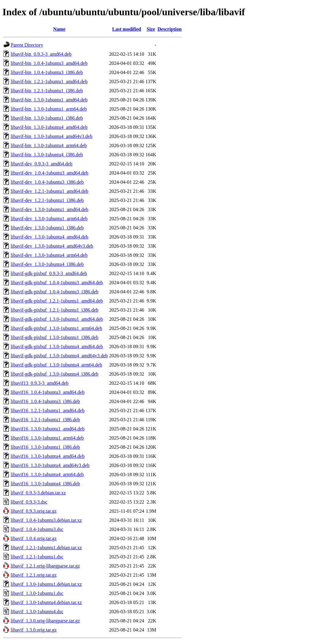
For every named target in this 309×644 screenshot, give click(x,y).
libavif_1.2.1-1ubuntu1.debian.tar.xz (46, 548)
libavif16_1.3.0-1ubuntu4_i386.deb (45, 484)
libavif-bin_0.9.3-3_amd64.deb (41, 54)
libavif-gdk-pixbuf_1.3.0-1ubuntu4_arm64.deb (56, 365)
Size (151, 29)
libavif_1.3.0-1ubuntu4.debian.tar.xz (46, 602)
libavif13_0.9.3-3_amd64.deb (40, 383)
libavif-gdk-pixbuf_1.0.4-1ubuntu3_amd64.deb (57, 283)
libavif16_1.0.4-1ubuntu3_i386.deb (45, 401)
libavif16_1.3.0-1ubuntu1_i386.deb (45, 447)
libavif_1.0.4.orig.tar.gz (34, 538)
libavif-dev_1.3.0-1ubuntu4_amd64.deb (50, 237)
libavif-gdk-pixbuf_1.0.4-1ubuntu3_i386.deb (55, 292)
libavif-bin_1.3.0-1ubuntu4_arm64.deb (49, 145)
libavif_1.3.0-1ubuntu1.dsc (37, 593)
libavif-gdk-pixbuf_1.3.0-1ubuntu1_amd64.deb (57, 319)
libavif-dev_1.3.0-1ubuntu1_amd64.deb (50, 209)
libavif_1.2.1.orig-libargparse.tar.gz (45, 566)
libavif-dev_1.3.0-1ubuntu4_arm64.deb (49, 255)
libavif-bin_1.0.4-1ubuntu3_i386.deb (47, 72)
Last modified (127, 29)
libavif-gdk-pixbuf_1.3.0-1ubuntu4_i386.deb (55, 374)
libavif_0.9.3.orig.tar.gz (34, 511)
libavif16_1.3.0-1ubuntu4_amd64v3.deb (50, 465)
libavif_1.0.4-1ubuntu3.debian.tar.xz (46, 520)
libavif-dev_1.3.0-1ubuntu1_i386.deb (47, 228)
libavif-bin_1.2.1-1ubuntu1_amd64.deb (49, 81)
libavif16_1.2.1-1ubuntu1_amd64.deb (48, 410)
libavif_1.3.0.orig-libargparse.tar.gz (45, 621)
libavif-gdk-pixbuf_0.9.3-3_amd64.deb (49, 273)
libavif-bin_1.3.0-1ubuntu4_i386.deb (47, 155)
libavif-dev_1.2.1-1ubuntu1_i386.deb (47, 200)
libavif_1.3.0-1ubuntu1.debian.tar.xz (46, 584)
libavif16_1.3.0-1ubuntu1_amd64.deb (48, 429)
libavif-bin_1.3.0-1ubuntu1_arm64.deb (49, 109)
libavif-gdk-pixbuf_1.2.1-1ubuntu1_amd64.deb (57, 301)
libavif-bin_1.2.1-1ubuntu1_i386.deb (47, 91)
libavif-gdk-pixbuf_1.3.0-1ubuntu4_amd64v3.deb (59, 356)
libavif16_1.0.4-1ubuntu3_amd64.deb (48, 392)
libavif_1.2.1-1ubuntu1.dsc (37, 557)
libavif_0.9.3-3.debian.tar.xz (38, 493)
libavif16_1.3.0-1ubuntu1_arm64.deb (47, 438)
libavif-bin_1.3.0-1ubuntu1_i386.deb (47, 118)
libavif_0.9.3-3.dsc (29, 502)
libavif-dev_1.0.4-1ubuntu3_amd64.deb (50, 173)
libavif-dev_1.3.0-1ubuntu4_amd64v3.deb (52, 246)
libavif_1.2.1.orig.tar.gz (34, 575)
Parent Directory (27, 45)
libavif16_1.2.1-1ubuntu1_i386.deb (45, 420)
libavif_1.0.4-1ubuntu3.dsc (37, 529)
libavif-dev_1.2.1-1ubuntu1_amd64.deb (50, 191)
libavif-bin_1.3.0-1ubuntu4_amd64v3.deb (52, 136)
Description (169, 29)
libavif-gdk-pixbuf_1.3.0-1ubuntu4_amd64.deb (57, 347)
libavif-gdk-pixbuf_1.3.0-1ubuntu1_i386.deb (55, 337)
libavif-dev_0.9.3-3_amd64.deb (41, 164)
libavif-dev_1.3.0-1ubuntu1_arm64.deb (49, 219)
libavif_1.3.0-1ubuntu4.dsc (37, 612)
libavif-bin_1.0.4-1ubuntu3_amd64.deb (49, 63)
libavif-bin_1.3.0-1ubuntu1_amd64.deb (49, 100)
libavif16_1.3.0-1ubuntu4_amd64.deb (48, 456)
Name (59, 29)
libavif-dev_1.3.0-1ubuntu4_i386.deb (47, 264)
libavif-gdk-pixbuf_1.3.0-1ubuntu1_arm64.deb (56, 328)
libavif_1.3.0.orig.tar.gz (34, 630)
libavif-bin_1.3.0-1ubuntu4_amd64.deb (49, 127)
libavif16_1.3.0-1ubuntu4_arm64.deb (47, 474)
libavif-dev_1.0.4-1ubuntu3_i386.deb (47, 182)
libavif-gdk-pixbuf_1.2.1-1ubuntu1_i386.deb (55, 310)
